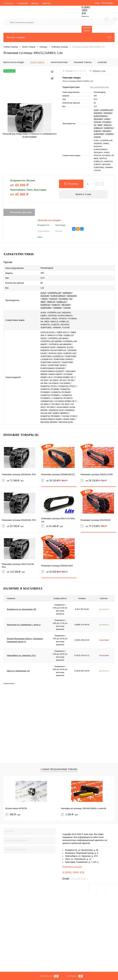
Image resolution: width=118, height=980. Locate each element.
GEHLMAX (98, 119)
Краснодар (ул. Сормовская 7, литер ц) (24, 625)
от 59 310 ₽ (54, 481)
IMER (100, 125)
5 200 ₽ (69, 815)
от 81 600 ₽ (59, 528)
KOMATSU (109, 128)
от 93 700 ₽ (20, 528)
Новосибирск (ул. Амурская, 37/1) (21, 655)
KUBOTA (97, 131)
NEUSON (107, 131)
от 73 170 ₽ (94, 526)
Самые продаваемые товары (59, 769)
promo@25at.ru (79, 879)
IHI (95, 125)
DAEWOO (98, 113)
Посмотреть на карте (72, 867)
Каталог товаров (59, 37)
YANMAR (109, 134)
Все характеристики (99, 87)
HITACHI (97, 122)
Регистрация (107, 3)
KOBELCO (98, 128)
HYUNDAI (107, 122)
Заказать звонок (87, 29)
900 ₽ (13, 815)
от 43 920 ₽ (54, 572)
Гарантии (46, 3)
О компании (22, 3)
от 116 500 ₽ (20, 574)
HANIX (107, 119)
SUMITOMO (99, 134)
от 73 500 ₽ (20, 482)
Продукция (8, 3)
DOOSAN (108, 113)
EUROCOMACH (100, 116)
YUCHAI (97, 137)
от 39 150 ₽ (94, 481)
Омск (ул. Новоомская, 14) (18, 671)
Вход (97, 3)
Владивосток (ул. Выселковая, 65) (22, 609)
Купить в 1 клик (83, 194)
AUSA (96, 110)
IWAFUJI (108, 125)
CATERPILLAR (107, 110)
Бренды (35, 3)
